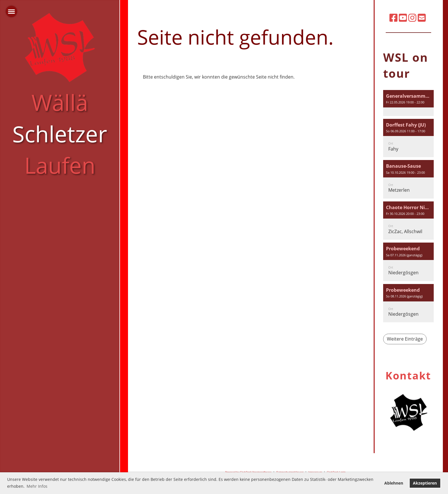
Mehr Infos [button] (37, 486)
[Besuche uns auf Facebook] (393, 18)
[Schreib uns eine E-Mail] (422, 18)
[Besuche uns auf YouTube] (403, 18)
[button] (408, 103)
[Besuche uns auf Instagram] (412, 18)
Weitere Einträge (405, 339)
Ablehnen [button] (394, 483)
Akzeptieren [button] (425, 483)
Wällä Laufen (60, 134)
